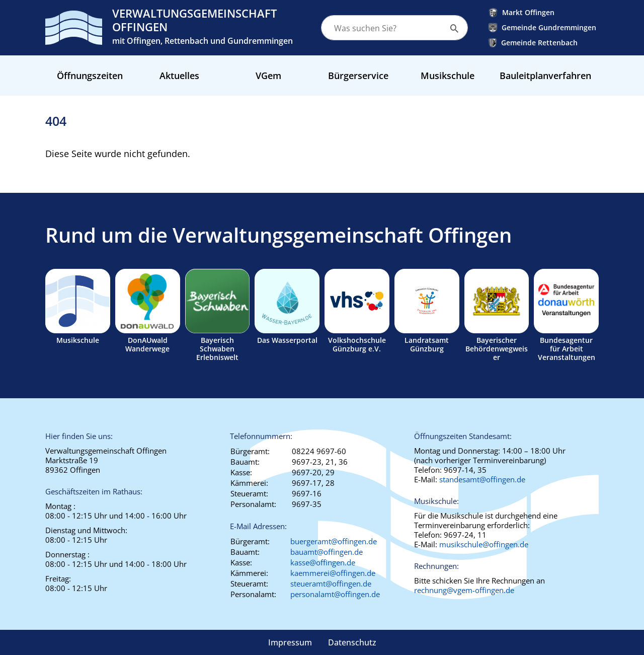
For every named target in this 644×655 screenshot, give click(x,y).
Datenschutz (352, 642)
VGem (268, 76)
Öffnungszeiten (90, 76)
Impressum (290, 642)
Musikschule (448, 76)
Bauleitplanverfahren (545, 76)
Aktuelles (179, 76)
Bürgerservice (358, 76)
